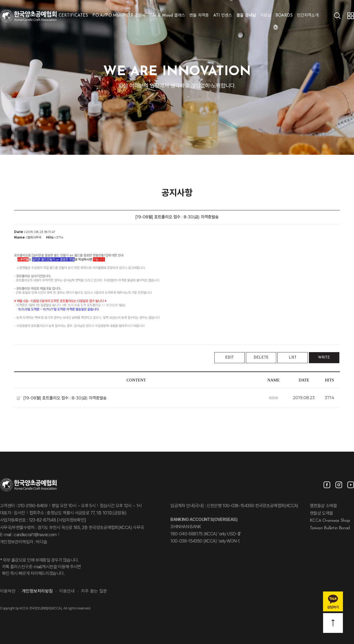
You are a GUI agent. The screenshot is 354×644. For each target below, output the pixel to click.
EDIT (229, 358)
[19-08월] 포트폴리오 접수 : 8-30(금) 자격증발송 (65, 398)
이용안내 (67, 591)
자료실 (266, 16)
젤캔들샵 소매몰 (323, 506)
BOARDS (284, 16)
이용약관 (8, 591)
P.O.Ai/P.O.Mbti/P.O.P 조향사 (119, 16)
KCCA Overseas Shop (330, 521)
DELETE (261, 358)
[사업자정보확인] (71, 520)
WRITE (324, 358)
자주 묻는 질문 (94, 591)
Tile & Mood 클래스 (167, 16)
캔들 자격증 (199, 16)
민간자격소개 (308, 16)
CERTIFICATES (73, 16)
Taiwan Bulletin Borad (330, 528)
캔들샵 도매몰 (322, 513)
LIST (293, 358)
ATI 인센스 (223, 16)
